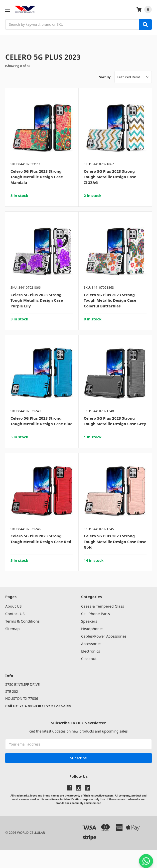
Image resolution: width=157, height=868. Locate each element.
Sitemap (12, 629)
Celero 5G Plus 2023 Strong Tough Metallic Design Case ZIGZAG (110, 177)
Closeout (89, 659)
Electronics (91, 651)
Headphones (92, 629)
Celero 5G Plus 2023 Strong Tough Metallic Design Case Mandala (37, 177)
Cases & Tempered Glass (103, 606)
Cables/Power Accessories (104, 636)
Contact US (15, 614)
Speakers (89, 621)
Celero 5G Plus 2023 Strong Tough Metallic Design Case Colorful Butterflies (110, 300)
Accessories (91, 644)
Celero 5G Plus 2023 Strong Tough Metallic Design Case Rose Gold (115, 541)
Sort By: (105, 77)
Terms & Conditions (22, 621)
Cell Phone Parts (95, 614)
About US (13, 606)
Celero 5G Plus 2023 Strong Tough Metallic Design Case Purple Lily (37, 300)
